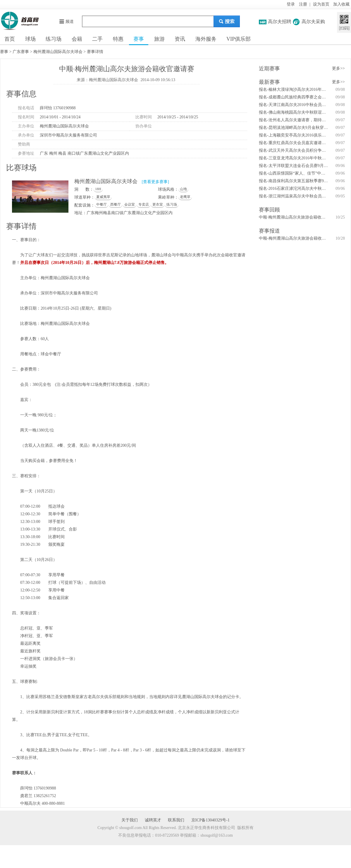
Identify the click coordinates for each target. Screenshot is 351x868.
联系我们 (176, 820)
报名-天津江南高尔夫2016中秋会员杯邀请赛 (294, 105)
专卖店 (144, 204)
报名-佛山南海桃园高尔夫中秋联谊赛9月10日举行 (294, 112)
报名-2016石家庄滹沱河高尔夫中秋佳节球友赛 (294, 189)
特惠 (118, 39)
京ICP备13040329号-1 (210, 820)
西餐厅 (116, 204)
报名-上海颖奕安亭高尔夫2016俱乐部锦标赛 (294, 135)
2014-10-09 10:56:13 (158, 80)
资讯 (180, 39)
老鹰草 (185, 197)
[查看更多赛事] (155, 182)
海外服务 (206, 39)
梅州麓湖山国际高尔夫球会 (58, 52)
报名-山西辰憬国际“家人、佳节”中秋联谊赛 (294, 173)
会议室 (130, 204)
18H (98, 189)
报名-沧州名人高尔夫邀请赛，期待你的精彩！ (294, 120)
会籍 (77, 39)
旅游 (159, 39)
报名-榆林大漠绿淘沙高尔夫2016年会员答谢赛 (294, 89)
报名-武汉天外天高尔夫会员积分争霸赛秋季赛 (294, 150)
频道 (66, 22)
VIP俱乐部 (239, 39)
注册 (303, 4)
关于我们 (130, 820)
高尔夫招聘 (280, 22)
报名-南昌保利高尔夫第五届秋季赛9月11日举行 (294, 181)
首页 (10, 39)
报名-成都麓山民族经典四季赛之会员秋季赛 (294, 97)
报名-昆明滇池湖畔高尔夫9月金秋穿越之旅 (294, 128)
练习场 (54, 39)
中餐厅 (101, 204)
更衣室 (158, 204)
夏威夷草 (103, 197)
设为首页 (321, 4)
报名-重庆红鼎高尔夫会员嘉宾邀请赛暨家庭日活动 (294, 143)
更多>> (338, 68)
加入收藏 (341, 4)
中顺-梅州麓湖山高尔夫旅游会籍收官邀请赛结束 (294, 238)
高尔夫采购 (313, 22)
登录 (291, 4)
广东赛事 (21, 52)
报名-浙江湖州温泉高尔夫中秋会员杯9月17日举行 (294, 196)
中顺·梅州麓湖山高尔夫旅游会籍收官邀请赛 (294, 217)
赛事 (139, 39)
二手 (97, 39)
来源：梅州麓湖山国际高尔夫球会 (107, 80)
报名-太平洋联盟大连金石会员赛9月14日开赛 (294, 166)
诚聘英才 (153, 820)
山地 (183, 189)
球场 (30, 39)
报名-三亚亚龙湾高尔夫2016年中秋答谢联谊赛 (294, 158)
